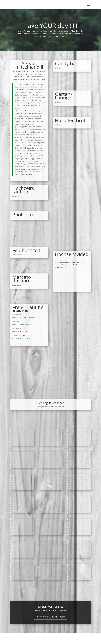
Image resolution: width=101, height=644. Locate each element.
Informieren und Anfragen (51, 617)
